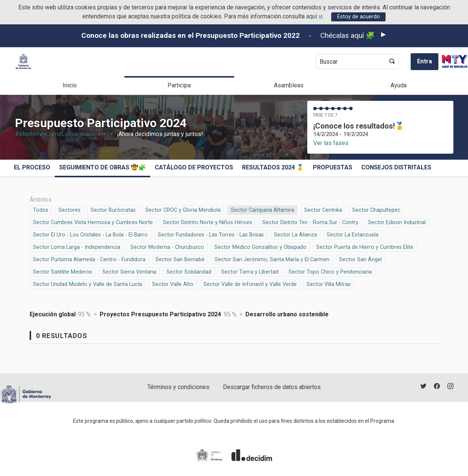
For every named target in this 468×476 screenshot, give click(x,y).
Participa (179, 85)
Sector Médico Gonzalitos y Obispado (260, 247)
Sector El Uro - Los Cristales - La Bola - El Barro (90, 234)
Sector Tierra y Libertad (250, 271)
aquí (315, 16)
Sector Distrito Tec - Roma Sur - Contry (310, 222)
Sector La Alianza (295, 234)
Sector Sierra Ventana (129, 271)
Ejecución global (53, 314)
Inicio (70, 85)
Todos (41, 210)
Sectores (70, 210)
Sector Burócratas (113, 210)
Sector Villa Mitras (329, 284)
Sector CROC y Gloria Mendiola (183, 210)
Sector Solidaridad (189, 271)
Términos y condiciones (178, 387)
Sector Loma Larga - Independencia (77, 247)
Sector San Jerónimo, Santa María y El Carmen (272, 259)
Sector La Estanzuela (353, 234)
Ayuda (398, 85)
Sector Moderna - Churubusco (167, 247)
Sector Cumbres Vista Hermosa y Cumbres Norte (93, 222)
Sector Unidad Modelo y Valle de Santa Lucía (87, 284)
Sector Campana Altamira (262, 210)
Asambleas (289, 85)
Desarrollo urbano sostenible (287, 314)
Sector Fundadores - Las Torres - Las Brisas (211, 234)
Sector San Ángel (360, 259)
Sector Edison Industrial (397, 222)
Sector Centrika (323, 210)
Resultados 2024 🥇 (273, 167)
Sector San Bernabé (180, 259)
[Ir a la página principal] (23, 62)
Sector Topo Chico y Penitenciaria (330, 271)
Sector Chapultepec (376, 210)
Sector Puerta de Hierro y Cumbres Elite (365, 247)
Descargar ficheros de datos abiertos (272, 387)
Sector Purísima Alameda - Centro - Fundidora (89, 259)
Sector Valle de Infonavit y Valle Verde (250, 284)
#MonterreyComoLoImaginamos (61, 134)
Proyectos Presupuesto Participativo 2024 (160, 314)
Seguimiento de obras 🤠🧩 (102, 167)
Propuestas (333, 167)
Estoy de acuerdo (359, 17)
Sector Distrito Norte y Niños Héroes (208, 222)
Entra (425, 61)
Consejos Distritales (396, 167)
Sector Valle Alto (173, 284)
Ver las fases (331, 143)
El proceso (32, 167)
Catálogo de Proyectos (194, 167)
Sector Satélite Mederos (63, 271)
